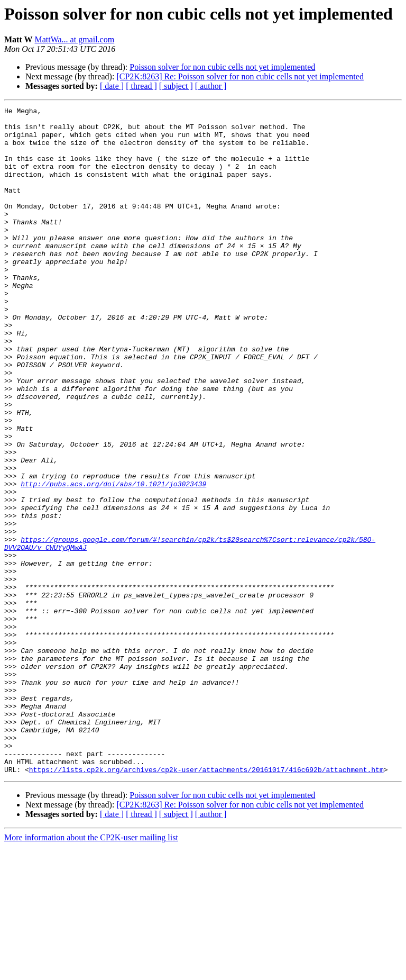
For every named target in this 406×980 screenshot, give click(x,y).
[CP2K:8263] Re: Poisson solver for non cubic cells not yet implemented (240, 76)
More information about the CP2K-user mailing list (91, 971)
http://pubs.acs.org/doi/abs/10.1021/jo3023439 (113, 560)
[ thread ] (141, 86)
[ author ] (211, 86)
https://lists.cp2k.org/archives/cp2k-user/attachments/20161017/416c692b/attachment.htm (206, 903)
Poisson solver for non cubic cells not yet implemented (222, 67)
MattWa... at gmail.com (74, 39)
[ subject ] (176, 86)
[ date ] (112, 86)
